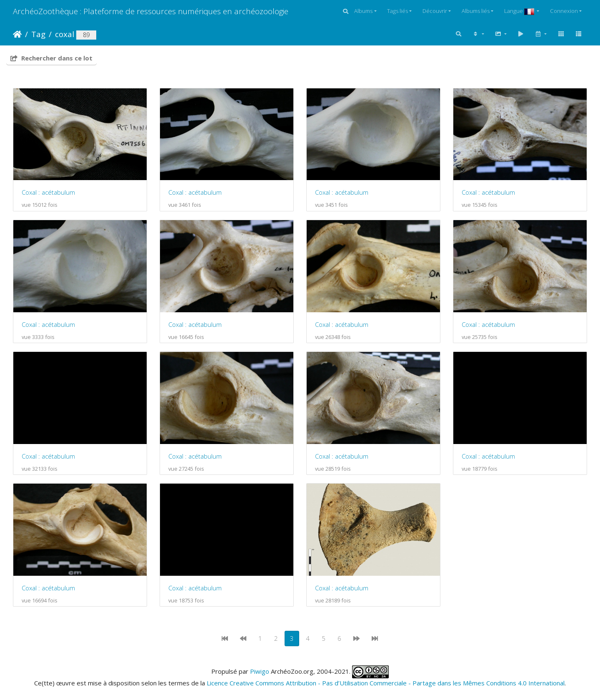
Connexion (564, 11)
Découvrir (435, 11)
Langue (520, 11)
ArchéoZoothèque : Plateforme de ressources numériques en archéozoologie (151, 11)
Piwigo (260, 671)
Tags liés (397, 11)
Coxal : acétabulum (48, 192)
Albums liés (476, 11)
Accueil (17, 34)
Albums (363, 11)
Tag (38, 34)
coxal (65, 34)
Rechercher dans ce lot (51, 58)
